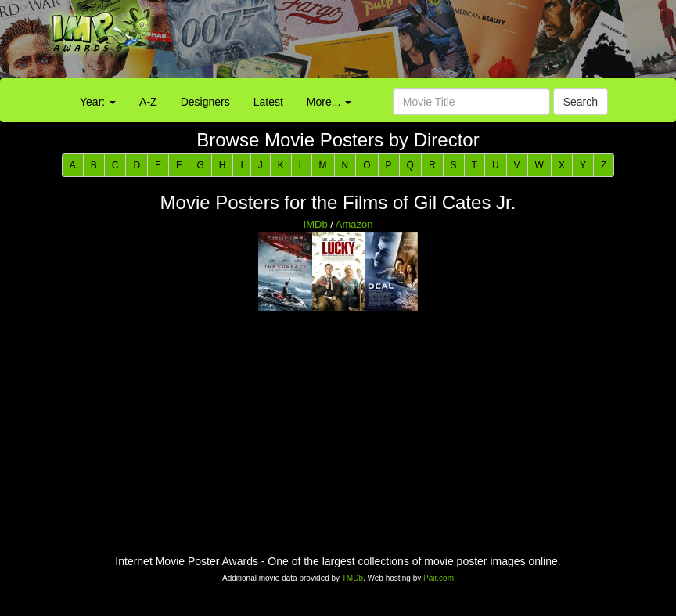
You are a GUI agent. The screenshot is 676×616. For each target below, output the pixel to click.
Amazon (354, 224)
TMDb (352, 578)
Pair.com (439, 578)
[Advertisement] (422, 43)
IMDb (316, 224)
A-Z (148, 102)
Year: (98, 102)
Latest (268, 102)
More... (329, 102)
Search (581, 102)
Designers (205, 102)
